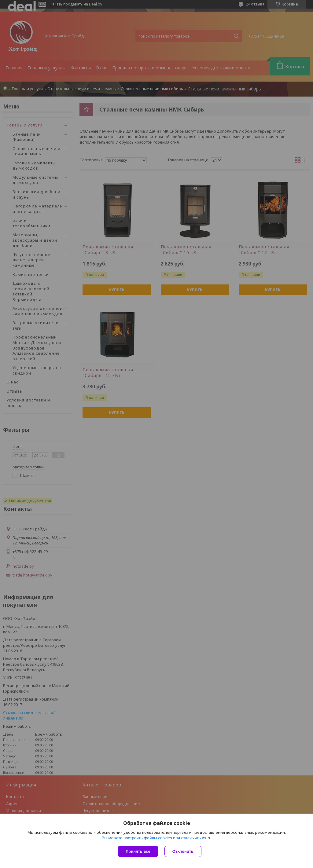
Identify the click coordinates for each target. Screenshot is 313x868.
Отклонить (183, 851)
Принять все (138, 851)
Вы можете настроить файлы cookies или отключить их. (154, 838)
